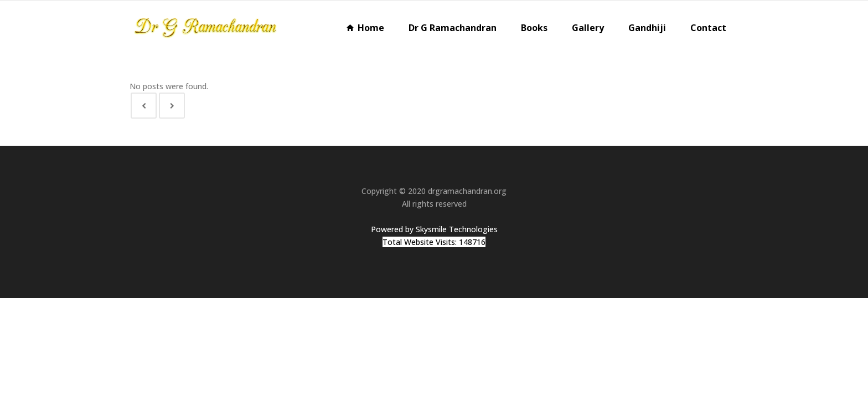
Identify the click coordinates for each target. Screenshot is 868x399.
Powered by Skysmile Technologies (434, 229)
